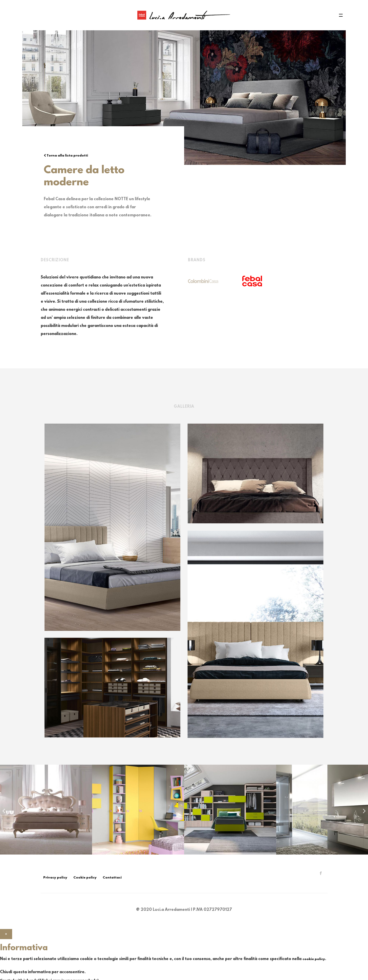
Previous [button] (3, 810)
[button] (6, 934)
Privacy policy (55, 878)
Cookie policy (85, 878)
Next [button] (363, 810)
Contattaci (112, 878)
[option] (46, 810)
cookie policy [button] (314, 959)
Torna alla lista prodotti (66, 156)
